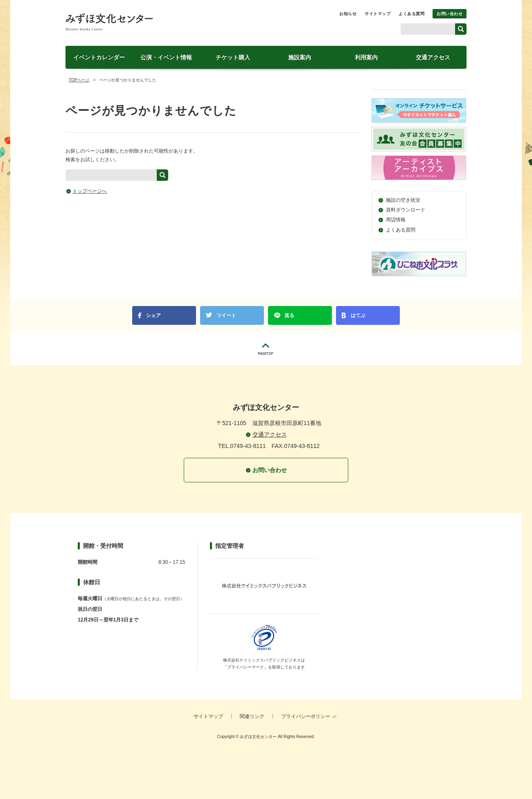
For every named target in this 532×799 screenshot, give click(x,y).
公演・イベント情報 (166, 57)
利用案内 (366, 57)
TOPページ (79, 80)
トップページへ (90, 191)
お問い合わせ (450, 14)
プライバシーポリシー (306, 716)
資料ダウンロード (406, 210)
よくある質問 (411, 14)
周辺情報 (396, 220)
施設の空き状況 (403, 200)
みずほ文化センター (109, 22)
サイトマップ (378, 14)
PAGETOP (266, 349)
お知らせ (348, 14)
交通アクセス (433, 57)
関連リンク (252, 716)
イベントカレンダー (99, 57)
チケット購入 (233, 57)
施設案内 (300, 57)
